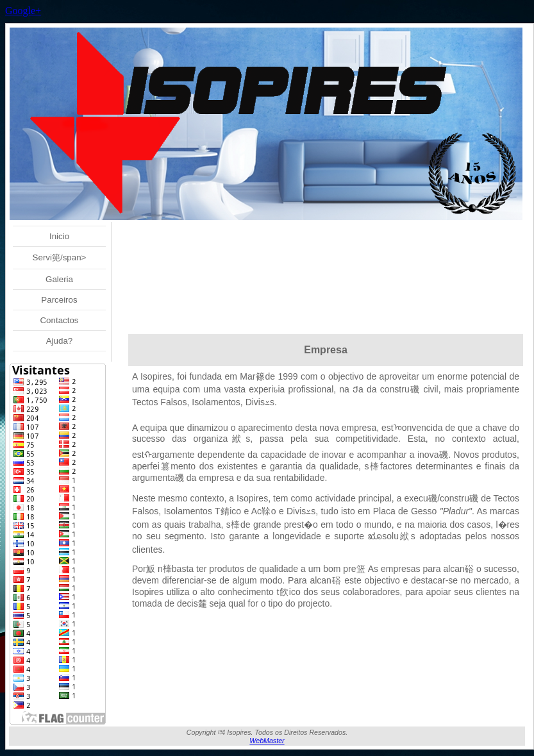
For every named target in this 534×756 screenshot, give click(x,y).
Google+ (23, 11)
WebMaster (267, 741)
